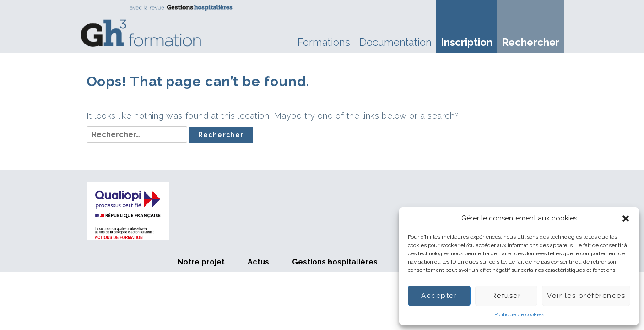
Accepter (439, 296)
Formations (324, 42)
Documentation (395, 42)
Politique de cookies (519, 314)
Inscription (467, 42)
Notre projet (201, 262)
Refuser (506, 296)
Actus (258, 262)
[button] (626, 219)
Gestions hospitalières (335, 262)
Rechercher (531, 42)
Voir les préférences (586, 296)
